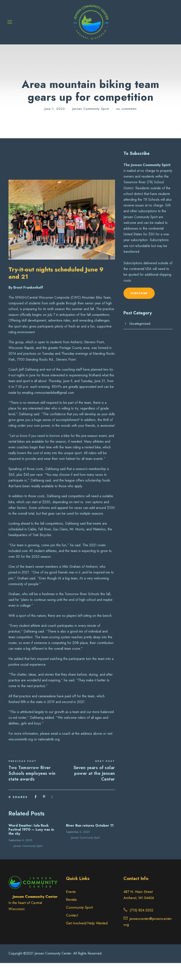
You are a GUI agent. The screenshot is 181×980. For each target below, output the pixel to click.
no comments (126, 126)
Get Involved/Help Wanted (87, 940)
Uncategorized (140, 341)
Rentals (71, 917)
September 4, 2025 (20, 857)
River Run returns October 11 (90, 843)
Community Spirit (79, 924)
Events (71, 909)
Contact (72, 932)
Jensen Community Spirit (91, 126)
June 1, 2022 (55, 126)
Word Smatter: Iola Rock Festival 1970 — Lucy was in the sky (31, 847)
